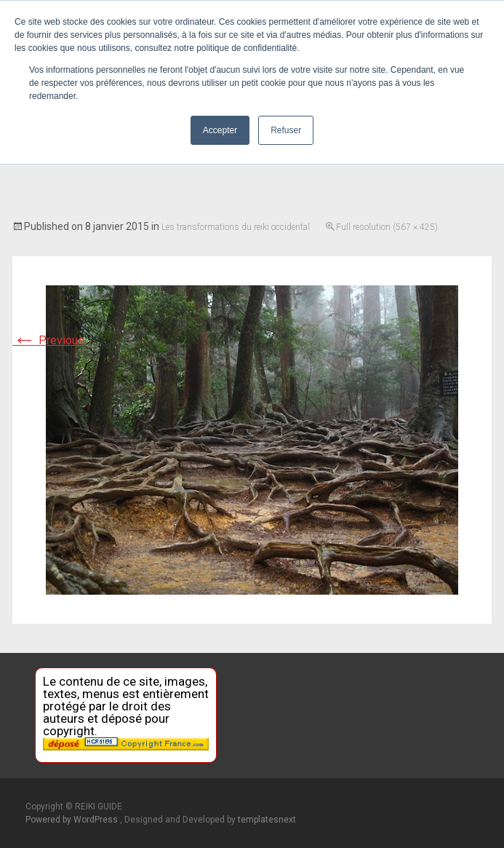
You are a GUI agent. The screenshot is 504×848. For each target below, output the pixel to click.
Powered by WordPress (73, 820)
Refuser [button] (286, 130)
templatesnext (267, 820)
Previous (48, 340)
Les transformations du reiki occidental (236, 227)
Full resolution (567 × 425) (387, 227)
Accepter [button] (220, 130)
